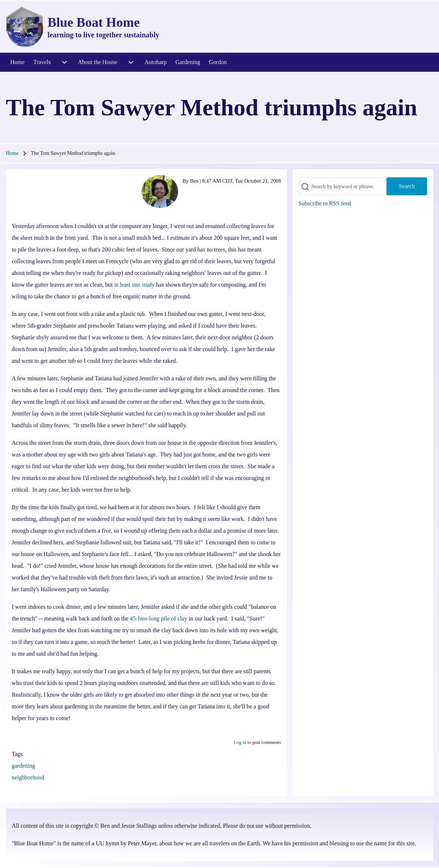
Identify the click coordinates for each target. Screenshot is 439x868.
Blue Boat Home (94, 22)
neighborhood (28, 777)
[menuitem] (17, 62)
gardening (23, 766)
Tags (17, 754)
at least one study (134, 285)
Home (12, 153)
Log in (240, 742)
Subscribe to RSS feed (325, 203)
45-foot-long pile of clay (159, 619)
